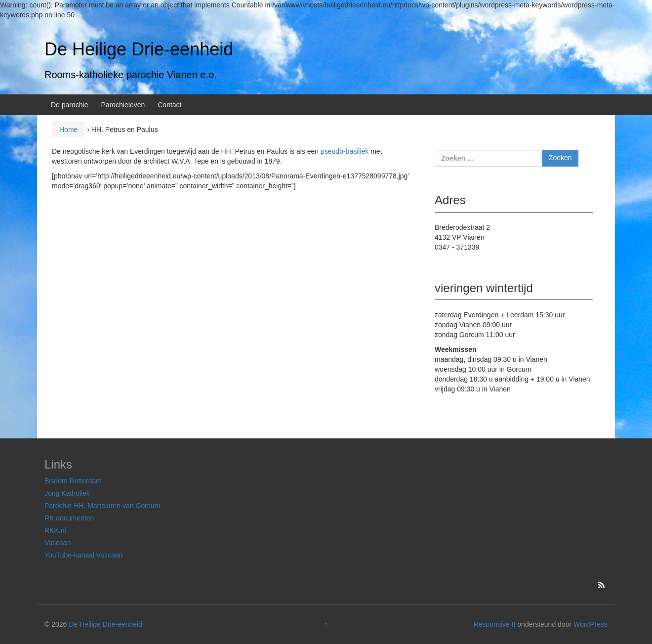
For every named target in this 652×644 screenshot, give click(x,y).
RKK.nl (55, 530)
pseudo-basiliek (345, 151)
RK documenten (69, 518)
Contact (169, 105)
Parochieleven (123, 105)
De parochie (70, 105)
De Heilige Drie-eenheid (139, 49)
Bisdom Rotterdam (73, 481)
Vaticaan (58, 543)
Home (68, 129)
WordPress (591, 624)
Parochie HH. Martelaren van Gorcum (102, 506)
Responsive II (495, 624)
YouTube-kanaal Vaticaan (83, 555)
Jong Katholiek (67, 493)
